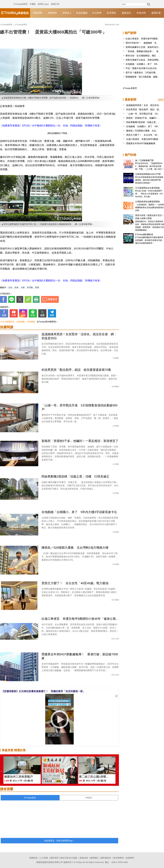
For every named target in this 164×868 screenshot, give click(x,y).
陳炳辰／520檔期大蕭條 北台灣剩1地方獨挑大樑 (75, 548)
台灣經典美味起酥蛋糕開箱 (147, 202)
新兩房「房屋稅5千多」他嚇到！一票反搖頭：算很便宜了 (80, 441)
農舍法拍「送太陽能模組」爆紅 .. (143, 56)
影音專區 (112, 13)
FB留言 (89, 798)
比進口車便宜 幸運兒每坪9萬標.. (142, 39)
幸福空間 (141, 13)
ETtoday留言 (30, 798)
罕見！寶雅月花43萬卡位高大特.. (142, 68)
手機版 (33, 1)
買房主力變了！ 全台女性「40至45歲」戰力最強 (75, 583)
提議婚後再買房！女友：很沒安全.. (143, 105)
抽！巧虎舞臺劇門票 (144, 160)
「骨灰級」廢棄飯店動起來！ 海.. (143, 51)
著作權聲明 (118, 858)
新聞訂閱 (55, 1)
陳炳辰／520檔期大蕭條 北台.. (142, 131)
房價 (37, 287)
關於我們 (54, 858)
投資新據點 (82, 13)
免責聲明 (130, 858)
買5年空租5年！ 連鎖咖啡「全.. (142, 43)
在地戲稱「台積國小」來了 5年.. (142, 64)
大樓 (23, 287)
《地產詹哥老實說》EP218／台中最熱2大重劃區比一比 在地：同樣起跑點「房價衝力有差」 (51, 126)
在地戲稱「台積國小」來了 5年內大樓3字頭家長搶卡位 (79, 512)
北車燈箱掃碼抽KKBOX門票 (148, 174)
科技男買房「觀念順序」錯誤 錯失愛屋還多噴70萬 (76, 370)
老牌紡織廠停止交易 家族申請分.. (143, 47)
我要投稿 (33, 858)
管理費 (30, 287)
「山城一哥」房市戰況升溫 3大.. (143, 114)
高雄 (16, 287)
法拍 (10, 287)
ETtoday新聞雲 (21, 1)
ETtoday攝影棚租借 (144, 234)
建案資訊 (126, 13)
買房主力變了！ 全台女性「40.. (142, 135)
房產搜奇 (52, 13)
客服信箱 (84, 858)
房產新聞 (37, 13)
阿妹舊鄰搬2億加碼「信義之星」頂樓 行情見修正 (75, 476)
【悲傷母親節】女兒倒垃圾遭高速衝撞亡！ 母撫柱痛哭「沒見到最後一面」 (43, 691)
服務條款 (94, 858)
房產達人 (67, 13)
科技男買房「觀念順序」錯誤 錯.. (143, 109)
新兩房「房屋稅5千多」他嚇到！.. (143, 118)
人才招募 (44, 858)
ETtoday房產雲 (15, 13)
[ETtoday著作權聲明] (46, 322)
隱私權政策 (106, 858)
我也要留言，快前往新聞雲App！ (59, 841)
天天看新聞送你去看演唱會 (147, 188)
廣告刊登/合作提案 (69, 858)
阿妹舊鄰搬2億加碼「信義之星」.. (143, 122)
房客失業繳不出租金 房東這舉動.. (143, 60)
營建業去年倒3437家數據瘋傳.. (141, 143)
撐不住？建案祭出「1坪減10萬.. (141, 73)
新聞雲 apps (43, 1)
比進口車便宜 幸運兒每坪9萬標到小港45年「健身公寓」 (80, 619)
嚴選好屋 (156, 13)
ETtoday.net (80, 862)
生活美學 (97, 13)
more (161, 100)
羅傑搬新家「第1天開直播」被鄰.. (142, 77)
